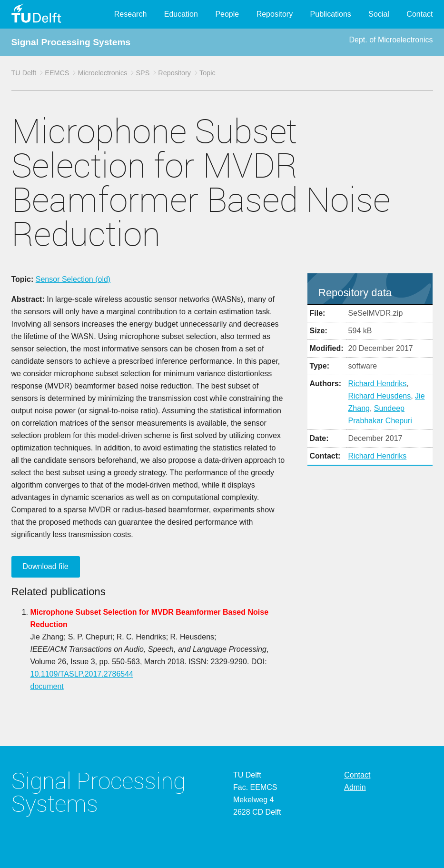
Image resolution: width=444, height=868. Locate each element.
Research (130, 14)
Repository (275, 14)
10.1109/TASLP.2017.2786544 (82, 674)
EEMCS (57, 73)
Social (379, 14)
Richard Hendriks (378, 384)
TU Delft (24, 73)
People (227, 14)
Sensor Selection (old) (73, 279)
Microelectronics (102, 73)
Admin (355, 787)
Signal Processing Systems (71, 42)
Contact (419, 14)
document (47, 686)
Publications (331, 14)
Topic (207, 73)
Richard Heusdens (380, 396)
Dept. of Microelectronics (391, 40)
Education (181, 14)
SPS (143, 73)
